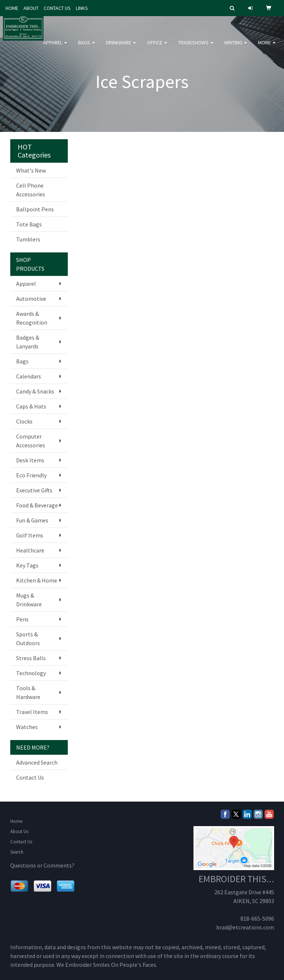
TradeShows (196, 48)
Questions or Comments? (42, 865)
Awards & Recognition (32, 318)
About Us (19, 831)
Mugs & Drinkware (29, 600)
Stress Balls (31, 658)
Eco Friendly (31, 475)
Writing (236, 48)
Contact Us (30, 777)
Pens (22, 619)
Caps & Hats (31, 406)
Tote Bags (29, 224)
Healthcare (30, 550)
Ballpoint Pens (35, 209)
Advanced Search (37, 762)
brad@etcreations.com (245, 927)
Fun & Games (32, 520)
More (267, 48)
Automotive (31, 299)
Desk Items (30, 460)
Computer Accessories (31, 441)
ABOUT (31, 8)
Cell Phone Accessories (31, 190)
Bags (86, 48)
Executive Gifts (34, 490)
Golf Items (30, 535)
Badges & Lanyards (28, 342)
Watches (27, 727)
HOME (12, 8)
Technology (31, 673)
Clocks (24, 421)
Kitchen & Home (37, 580)
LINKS (82, 8)
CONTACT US (57, 8)
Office (157, 48)
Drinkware (121, 48)
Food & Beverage (37, 505)
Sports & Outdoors (28, 639)
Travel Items (32, 712)
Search (17, 852)
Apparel (55, 48)
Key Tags (27, 565)
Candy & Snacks (35, 391)
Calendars (29, 376)
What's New (31, 170)
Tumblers (28, 239)
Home (16, 821)
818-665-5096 (257, 918)
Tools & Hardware (28, 692)
